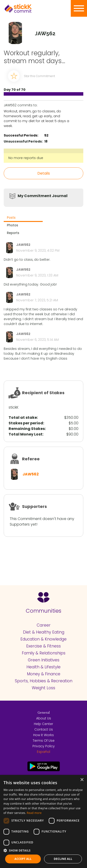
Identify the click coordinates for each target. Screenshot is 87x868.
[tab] (23, 218)
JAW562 (31, 474)
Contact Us (44, 729)
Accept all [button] (23, 859)
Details (44, 173)
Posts (11, 218)
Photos (13, 225)
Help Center (43, 724)
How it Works (43, 735)
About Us (44, 718)
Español (43, 752)
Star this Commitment (39, 76)
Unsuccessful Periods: (23, 141)
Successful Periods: (21, 135)
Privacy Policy (44, 746)
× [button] (82, 780)
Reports (13, 233)
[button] (43, 850)
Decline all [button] (63, 859)
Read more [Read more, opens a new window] (34, 813)
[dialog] (43, 821)
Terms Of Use (44, 741)
